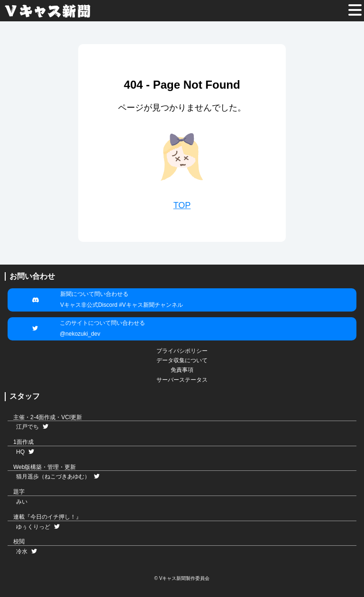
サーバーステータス (182, 380)
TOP (182, 205)
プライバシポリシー (182, 351)
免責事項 (182, 370)
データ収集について (182, 360)
